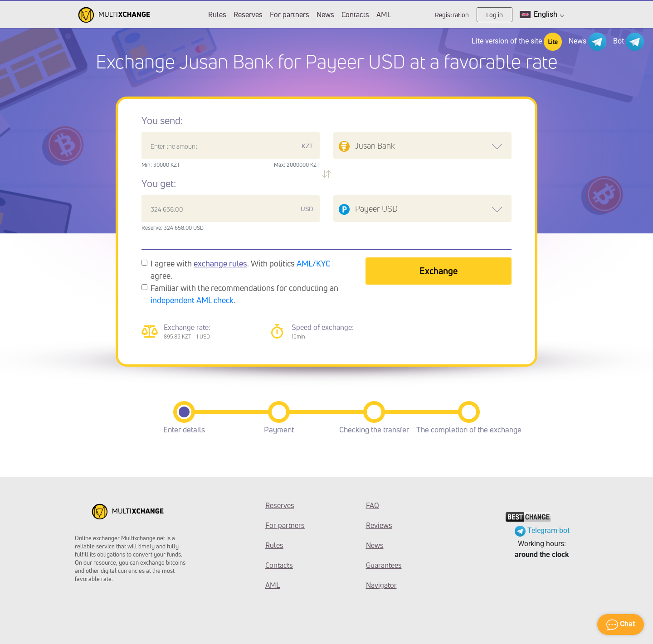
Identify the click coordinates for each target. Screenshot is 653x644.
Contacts (355, 15)
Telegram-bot (542, 530)
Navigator (381, 585)
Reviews (379, 525)
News (325, 15)
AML (384, 15)
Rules (217, 15)
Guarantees (384, 565)
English (542, 15)
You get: (159, 184)
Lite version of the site (517, 42)
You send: (162, 121)
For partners (290, 15)
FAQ (373, 505)
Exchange (439, 271)
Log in (495, 15)
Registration (452, 15)
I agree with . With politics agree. (241, 269)
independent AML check (192, 300)
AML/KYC (314, 263)
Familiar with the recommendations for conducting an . (244, 294)
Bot (629, 42)
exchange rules (220, 263)
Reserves (248, 15)
